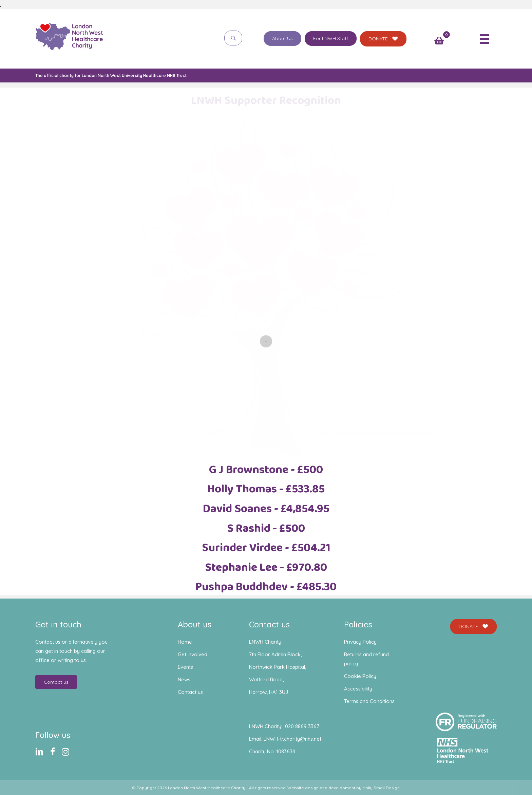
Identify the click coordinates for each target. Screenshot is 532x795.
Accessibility (358, 689)
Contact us (190, 692)
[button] (233, 38)
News (184, 679)
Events (185, 667)
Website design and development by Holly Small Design (344, 788)
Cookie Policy (360, 676)
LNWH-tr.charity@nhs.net (292, 739)
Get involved (193, 654)
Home (185, 642)
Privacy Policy (360, 642)
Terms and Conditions (369, 701)
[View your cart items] (439, 41)
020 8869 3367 (302, 726)
